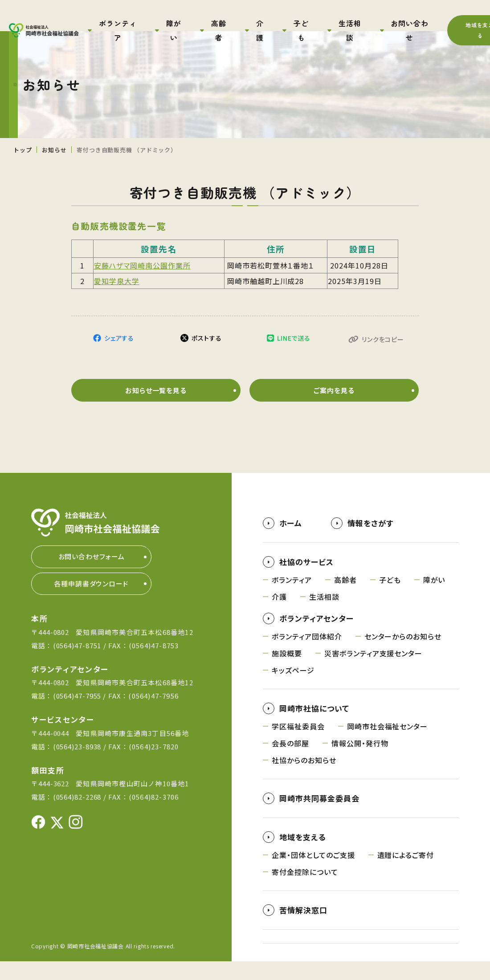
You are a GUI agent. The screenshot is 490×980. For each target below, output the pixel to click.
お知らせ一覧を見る (156, 408)
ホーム (291, 542)
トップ (22, 150)
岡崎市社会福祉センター (388, 745)
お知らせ (54, 150)
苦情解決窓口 (303, 929)
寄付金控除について (305, 891)
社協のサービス (306, 580)
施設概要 (287, 672)
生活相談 (324, 615)
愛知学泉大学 (117, 281)
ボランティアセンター (316, 637)
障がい (434, 598)
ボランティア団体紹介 (307, 655)
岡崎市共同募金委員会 (319, 817)
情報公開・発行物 (360, 762)
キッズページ (293, 689)
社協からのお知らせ (304, 779)
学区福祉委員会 (298, 745)
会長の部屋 (290, 762)
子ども (390, 598)
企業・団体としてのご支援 (313, 874)
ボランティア (292, 598)
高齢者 (345, 598)
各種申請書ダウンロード (91, 602)
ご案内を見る (334, 408)
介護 (279, 615)
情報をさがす (370, 542)
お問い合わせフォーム (92, 575)
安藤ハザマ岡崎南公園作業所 (142, 265)
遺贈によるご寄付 (406, 874)
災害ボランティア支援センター (373, 672)
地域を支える (302, 856)
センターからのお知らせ (403, 655)
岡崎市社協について (314, 727)
